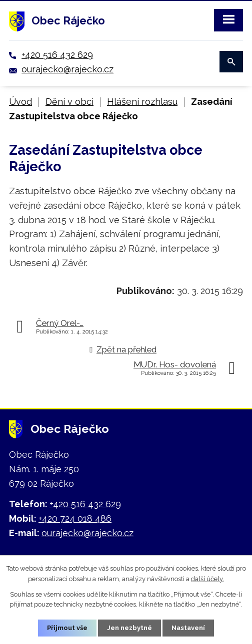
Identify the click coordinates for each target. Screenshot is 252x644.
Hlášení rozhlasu (142, 102)
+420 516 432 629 (57, 55)
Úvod (20, 102)
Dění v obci (69, 102)
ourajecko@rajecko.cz (67, 69)
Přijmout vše (67, 628)
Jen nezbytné (129, 628)
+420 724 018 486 (75, 518)
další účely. (207, 579)
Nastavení (188, 628)
